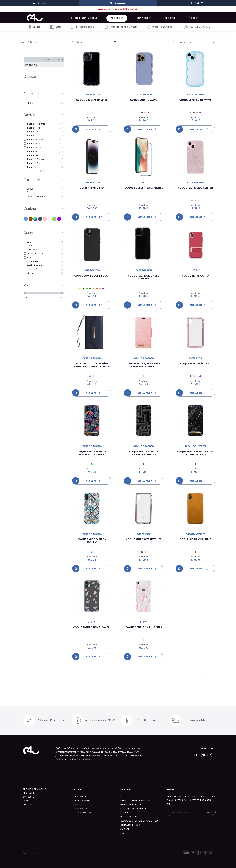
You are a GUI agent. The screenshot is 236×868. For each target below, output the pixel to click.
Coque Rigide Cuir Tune (195, 539)
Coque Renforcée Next (195, 364)
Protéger (117, 18)
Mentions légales (131, 805)
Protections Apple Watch (120, 27)
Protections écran (82, 27)
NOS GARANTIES (129, 817)
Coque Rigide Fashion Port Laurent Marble (195, 453)
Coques (34, 27)
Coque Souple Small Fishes (144, 627)
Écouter (170, 18)
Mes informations (82, 813)
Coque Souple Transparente (144, 188)
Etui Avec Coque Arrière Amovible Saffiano (144, 365)
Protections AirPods (160, 27)
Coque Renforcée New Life (144, 539)
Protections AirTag (197, 27)
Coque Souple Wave (144, 100)
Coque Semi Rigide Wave (195, 100)
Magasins (126, 829)
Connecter (144, 18)
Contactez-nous (130, 825)
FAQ (123, 833)
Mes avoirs (78, 805)
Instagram (203, 755)
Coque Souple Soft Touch (92, 276)
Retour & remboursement (135, 801)
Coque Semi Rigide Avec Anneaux (144, 277)
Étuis (55, 27)
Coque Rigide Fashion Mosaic (92, 541)
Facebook (197, 755)
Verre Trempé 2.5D (92, 188)
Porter (194, 18)
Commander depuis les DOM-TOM (139, 821)
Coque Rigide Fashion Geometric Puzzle (144, 453)
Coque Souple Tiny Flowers (92, 627)
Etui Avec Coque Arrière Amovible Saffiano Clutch (92, 365)
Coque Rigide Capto (195, 276)
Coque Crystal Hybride (92, 100)
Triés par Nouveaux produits (193, 42)
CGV (123, 796)
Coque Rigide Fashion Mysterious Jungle (92, 453)
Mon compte (79, 796)
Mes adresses (80, 809)
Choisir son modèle (84, 18)
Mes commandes (81, 801)
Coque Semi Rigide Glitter (195, 188)
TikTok (210, 755)
